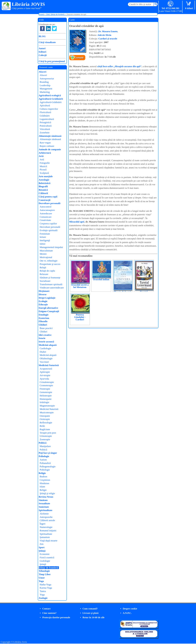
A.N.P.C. (127, 613)
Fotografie (45, 163)
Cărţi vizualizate (47, 42)
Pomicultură (46, 126)
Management (46, 89)
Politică (43, 443)
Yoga (41, 581)
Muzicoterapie (47, 412)
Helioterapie (46, 396)
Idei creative (45, 335)
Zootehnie (45, 133)
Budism (44, 477)
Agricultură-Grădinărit (51, 99)
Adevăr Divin (104, 35)
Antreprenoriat (47, 79)
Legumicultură (47, 119)
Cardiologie (45, 348)
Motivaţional (46, 257)
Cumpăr (79, 58)
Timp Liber (45, 574)
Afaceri (43, 72)
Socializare (45, 281)
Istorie (42, 338)
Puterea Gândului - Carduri (80, 317)
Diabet (43, 352)
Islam (42, 487)
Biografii (43, 186)
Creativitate (45, 220)
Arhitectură (45, 153)
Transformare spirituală (51, 284)
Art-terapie (45, 375)
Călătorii (43, 193)
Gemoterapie (46, 392)
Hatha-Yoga (45, 585)
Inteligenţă (45, 240)
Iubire (43, 244)
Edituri (43, 52)
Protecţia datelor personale (56, 617)
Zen (42, 544)
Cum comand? (90, 609)
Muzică (43, 166)
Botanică (43, 190)
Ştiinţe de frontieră (49, 568)
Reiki (42, 426)
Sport (42, 547)
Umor (42, 578)
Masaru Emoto (108, 31)
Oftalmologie (46, 358)
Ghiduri (43, 325)
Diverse (43, 294)
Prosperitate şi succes (50, 264)
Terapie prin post (48, 433)
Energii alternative (48, 308)
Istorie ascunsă (46, 342)
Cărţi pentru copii (48, 197)
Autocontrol (46, 207)
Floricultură (45, 112)
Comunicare (46, 217)
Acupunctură (46, 369)
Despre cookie (130, 609)
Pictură (43, 170)
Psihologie (44, 456)
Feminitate (45, 234)
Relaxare (44, 274)
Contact (46, 609)
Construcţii (45, 200)
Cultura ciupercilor (49, 109)
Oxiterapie (45, 419)
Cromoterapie (46, 385)
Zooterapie (45, 439)
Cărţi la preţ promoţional (52, 61)
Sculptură (44, 173)
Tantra (43, 591)
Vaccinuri (44, 362)
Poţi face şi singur (48, 453)
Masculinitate (46, 251)
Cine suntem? (49, 613)
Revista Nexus (46, 497)
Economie (45, 554)
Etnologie (44, 315)
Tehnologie (44, 571)
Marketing (45, 92)
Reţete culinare (47, 146)
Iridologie (44, 402)
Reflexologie (46, 423)
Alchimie (44, 514)
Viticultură (45, 129)
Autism (43, 460)
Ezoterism (44, 318)
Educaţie (43, 304)
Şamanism (45, 537)
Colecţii (43, 55)
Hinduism (44, 483)
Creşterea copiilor (48, 224)
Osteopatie (45, 416)
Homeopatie (46, 399)
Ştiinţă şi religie (47, 493)
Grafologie (45, 561)
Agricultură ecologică (50, 95)
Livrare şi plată (91, 613)
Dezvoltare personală (50, 203)
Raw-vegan (45, 143)
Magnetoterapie (47, 406)
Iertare (43, 237)
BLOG (42, 36)
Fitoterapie (45, 389)
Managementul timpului (51, 247)
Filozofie (43, 321)
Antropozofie (46, 517)
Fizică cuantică (47, 557)
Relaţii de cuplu (47, 271)
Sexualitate (44, 503)
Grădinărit (45, 116)
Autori (42, 48)
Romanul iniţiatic (48, 531)
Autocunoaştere (47, 210)
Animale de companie (50, 149)
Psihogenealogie (48, 466)
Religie (42, 473)
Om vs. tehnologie (49, 261)
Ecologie (43, 301)
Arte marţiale (46, 176)
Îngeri (43, 524)
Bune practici (46, 328)
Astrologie (44, 180)
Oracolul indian (101, 279)
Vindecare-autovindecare (52, 288)
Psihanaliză (45, 463)
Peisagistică (45, 122)
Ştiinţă (42, 551)
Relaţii (43, 268)
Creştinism (45, 480)
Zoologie (43, 598)
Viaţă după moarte (49, 541)
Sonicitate (44, 507)
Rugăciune (45, 429)
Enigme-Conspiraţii (49, 311)
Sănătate (43, 500)
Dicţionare (44, 291)
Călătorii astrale (47, 520)
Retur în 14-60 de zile (94, 617)
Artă (41, 156)
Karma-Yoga (46, 588)
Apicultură (45, 106)
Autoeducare (46, 214)
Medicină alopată (48, 345)
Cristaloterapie (47, 382)
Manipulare (45, 446)
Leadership (45, 85)
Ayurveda (44, 379)
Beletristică (45, 183)
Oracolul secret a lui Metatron (80, 286)
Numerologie (46, 527)
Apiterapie (45, 372)
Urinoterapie (46, 436)
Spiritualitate (46, 510)
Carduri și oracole (108, 39)
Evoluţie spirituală (49, 230)
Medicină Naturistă (49, 365)
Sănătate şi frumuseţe (50, 278)
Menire (43, 254)
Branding (44, 82)
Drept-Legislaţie (47, 298)
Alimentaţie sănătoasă (50, 136)
